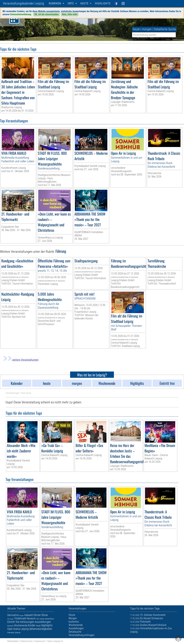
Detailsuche (75, 632)
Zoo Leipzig (40, 619)
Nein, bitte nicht (70, 14)
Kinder (32, 625)
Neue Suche (26, 393)
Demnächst (13, 615)
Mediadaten (13, 641)
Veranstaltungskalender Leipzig (23, 3)
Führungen (10, 619)
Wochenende (21, 625)
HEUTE (84, 3)
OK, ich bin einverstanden (46, 14)
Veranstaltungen (12, 393)
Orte (71, 3)
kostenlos (74, 622)
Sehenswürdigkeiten (41, 629)
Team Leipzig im (55, 641)
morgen (147, 29)
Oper (10, 629)
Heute (38, 626)
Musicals (10, 626)
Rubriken (55, 3)
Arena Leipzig (21, 629)
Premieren (11, 633)
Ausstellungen (43, 622)
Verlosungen (27, 622)
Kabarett (29, 615)
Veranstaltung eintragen (82, 635)
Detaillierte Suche (165, 29)
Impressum (40, 641)
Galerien (18, 633)
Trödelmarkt (20, 618)
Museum (31, 618)
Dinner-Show (41, 615)
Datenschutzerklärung (21, 14)
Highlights (103, 3)
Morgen (22, 615)
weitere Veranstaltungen (21, 360)
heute (136, 29)
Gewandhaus (49, 619)
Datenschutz (27, 641)
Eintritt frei (13, 622)
